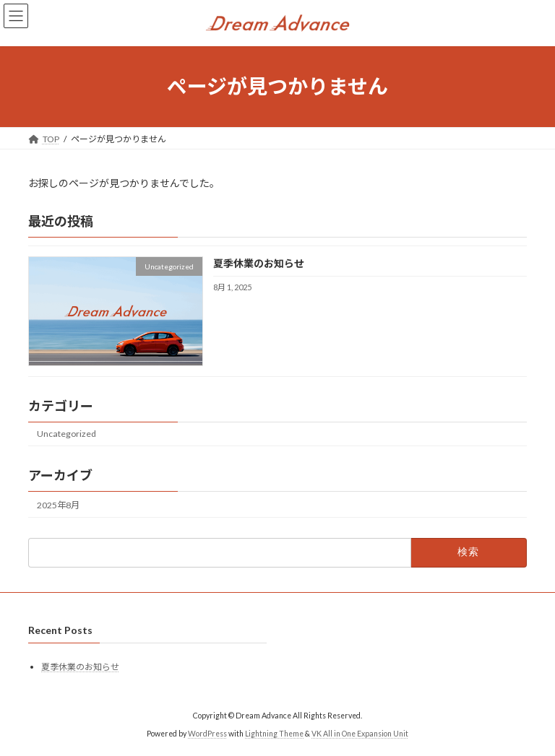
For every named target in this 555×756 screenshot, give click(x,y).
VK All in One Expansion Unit (360, 734)
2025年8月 (58, 504)
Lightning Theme (274, 734)
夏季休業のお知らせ (259, 263)
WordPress (207, 734)
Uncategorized (66, 434)
